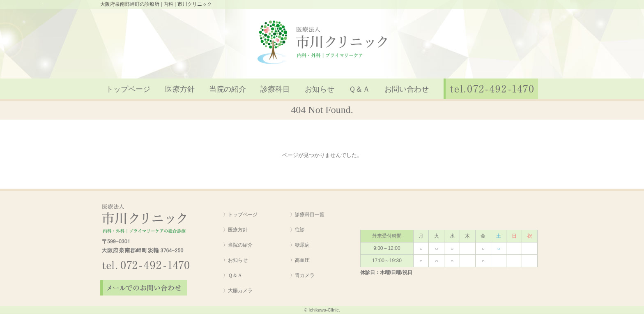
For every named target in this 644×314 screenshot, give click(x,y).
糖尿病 (302, 245)
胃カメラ (305, 275)
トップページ (128, 89)
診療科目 (275, 89)
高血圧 (302, 260)
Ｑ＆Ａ (359, 89)
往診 (300, 230)
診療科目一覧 (310, 215)
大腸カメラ (240, 291)
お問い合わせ (407, 89)
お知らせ (320, 89)
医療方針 (180, 89)
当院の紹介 (228, 89)
